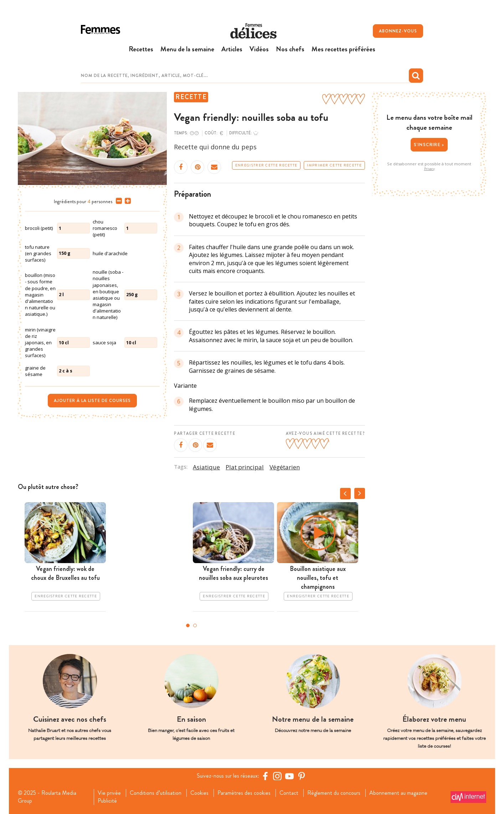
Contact (289, 793)
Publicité (107, 801)
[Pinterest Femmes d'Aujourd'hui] (302, 776)
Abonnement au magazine (398, 793)
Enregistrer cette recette (266, 165)
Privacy (429, 169)
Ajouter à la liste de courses (92, 401)
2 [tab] (195, 625)
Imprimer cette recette (334, 165)
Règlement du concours (334, 793)
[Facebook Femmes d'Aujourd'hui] (265, 776)
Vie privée (109, 793)
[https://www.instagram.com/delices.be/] (277, 776)
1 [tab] (188, 625)
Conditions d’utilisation (156, 793)
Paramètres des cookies (244, 793)
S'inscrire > (429, 145)
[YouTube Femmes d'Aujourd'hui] (289, 776)
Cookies (199, 793)
